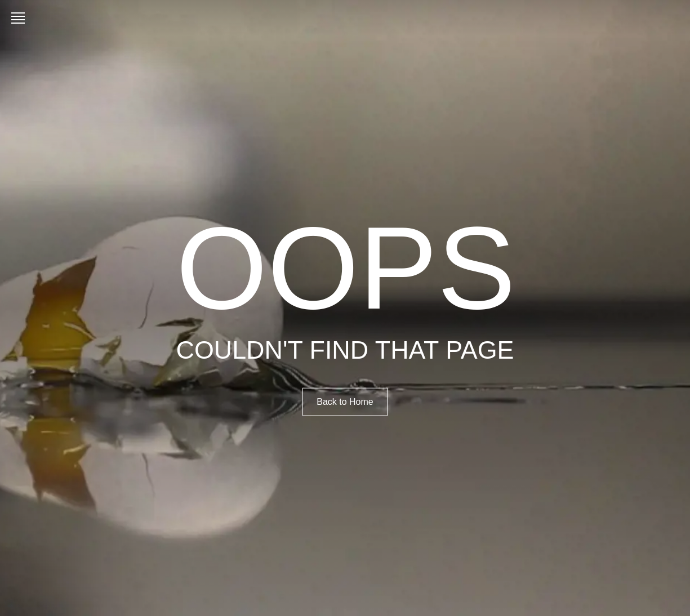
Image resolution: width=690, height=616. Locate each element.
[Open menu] (20, 18)
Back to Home (345, 401)
